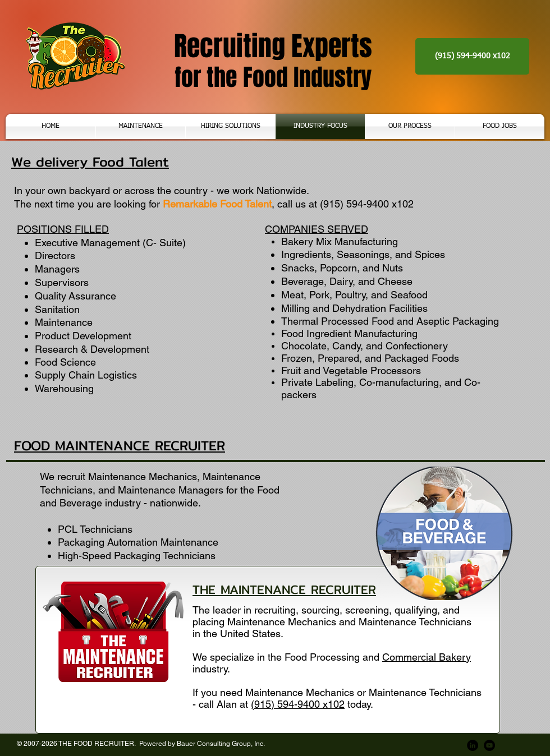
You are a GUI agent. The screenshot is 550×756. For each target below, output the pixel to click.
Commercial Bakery (427, 657)
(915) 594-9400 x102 (298, 704)
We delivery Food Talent (90, 162)
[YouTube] (489, 745)
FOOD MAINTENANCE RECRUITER (120, 445)
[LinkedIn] (473, 745)
